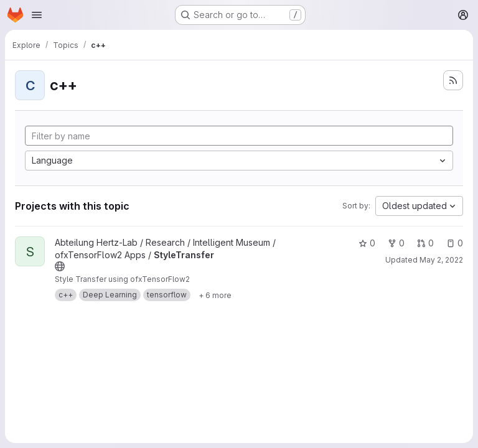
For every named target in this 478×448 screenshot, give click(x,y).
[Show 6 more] (215, 295)
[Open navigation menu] (37, 15)
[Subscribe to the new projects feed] (453, 80)
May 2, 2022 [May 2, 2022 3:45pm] (441, 260)
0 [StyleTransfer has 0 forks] (396, 243)
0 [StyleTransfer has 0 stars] (367, 243)
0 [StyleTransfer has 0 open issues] (455, 243)
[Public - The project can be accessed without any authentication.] (60, 266)
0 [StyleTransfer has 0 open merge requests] (425, 243)
